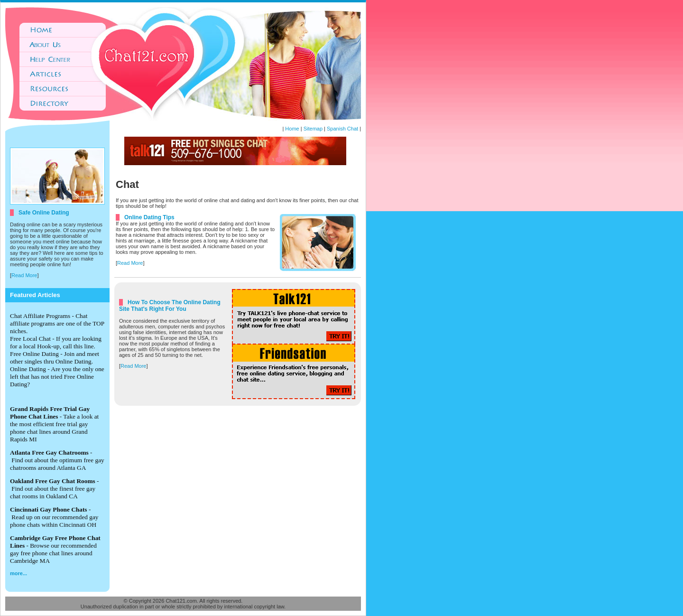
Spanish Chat (342, 129)
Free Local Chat (30, 339)
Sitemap (313, 129)
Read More (24, 275)
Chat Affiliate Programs (40, 316)
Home (292, 129)
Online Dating (28, 369)
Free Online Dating (34, 354)
